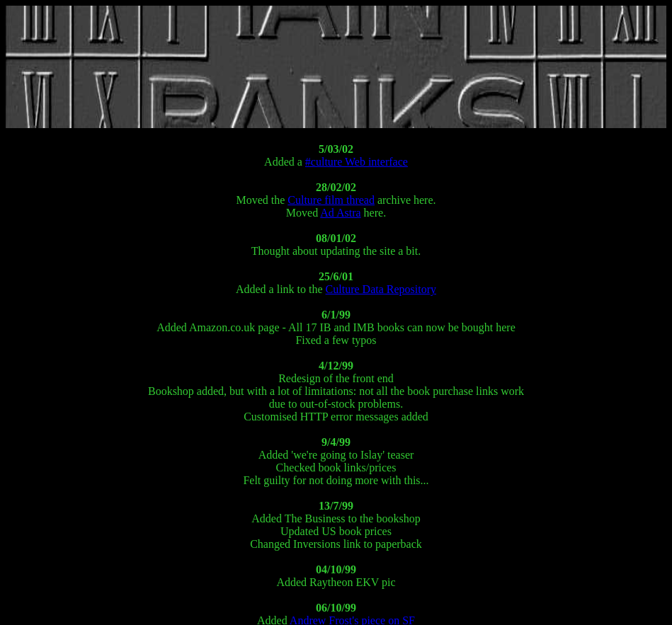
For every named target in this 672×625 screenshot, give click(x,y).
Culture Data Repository (381, 289)
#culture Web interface (357, 162)
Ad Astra (340, 213)
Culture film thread (331, 200)
